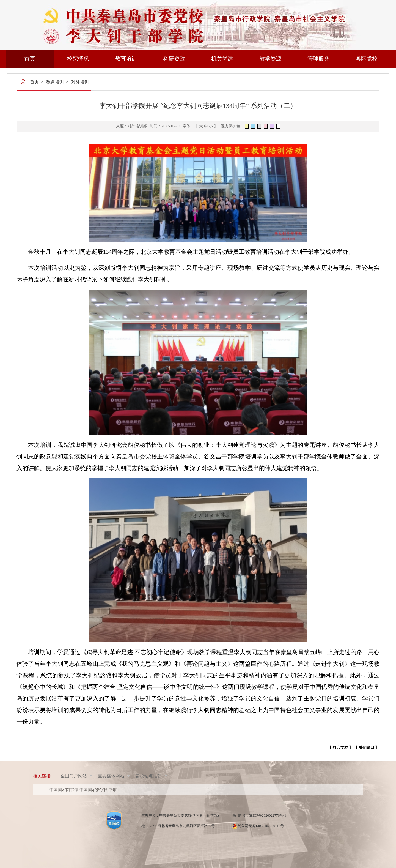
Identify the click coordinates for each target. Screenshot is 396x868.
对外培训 (80, 82)
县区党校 (367, 59)
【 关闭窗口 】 (366, 748)
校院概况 (78, 59)
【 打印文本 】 (340, 748)
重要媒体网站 (111, 776)
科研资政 (174, 59)
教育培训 (126, 59)
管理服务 (318, 59)
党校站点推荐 (148, 776)
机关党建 (222, 59)
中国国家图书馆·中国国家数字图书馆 (83, 790)
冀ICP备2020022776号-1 (268, 815)
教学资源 (270, 59)
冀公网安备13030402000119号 (261, 826)
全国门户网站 (74, 776)
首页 (30, 59)
